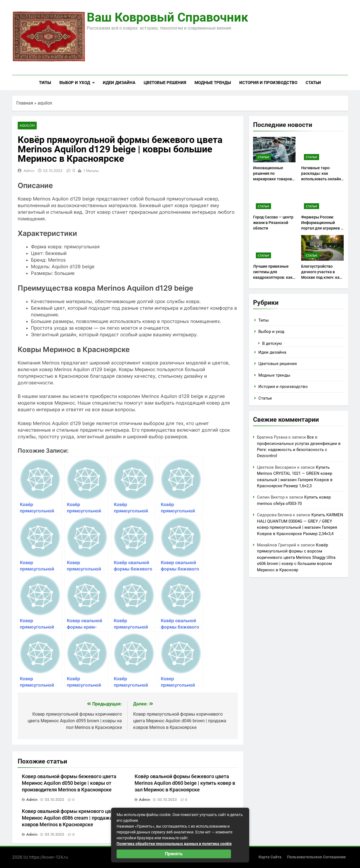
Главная (25, 103)
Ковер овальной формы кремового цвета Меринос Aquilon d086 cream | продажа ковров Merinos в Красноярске (70, 818)
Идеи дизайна (119, 83)
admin (29, 171)
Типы (45, 83)
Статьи (313, 83)
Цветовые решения (165, 83)
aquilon (45, 103)
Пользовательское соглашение (316, 857)
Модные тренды (213, 83)
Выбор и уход (75, 83)
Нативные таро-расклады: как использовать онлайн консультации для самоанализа (321, 179)
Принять (174, 854)
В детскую (272, 343)
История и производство (268, 83)
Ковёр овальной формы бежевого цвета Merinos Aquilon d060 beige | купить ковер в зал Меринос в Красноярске (185, 783)
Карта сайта (270, 857)
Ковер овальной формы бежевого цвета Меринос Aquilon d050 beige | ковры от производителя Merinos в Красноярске (69, 783)
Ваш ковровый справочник (167, 17)
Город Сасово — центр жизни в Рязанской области (273, 223)
